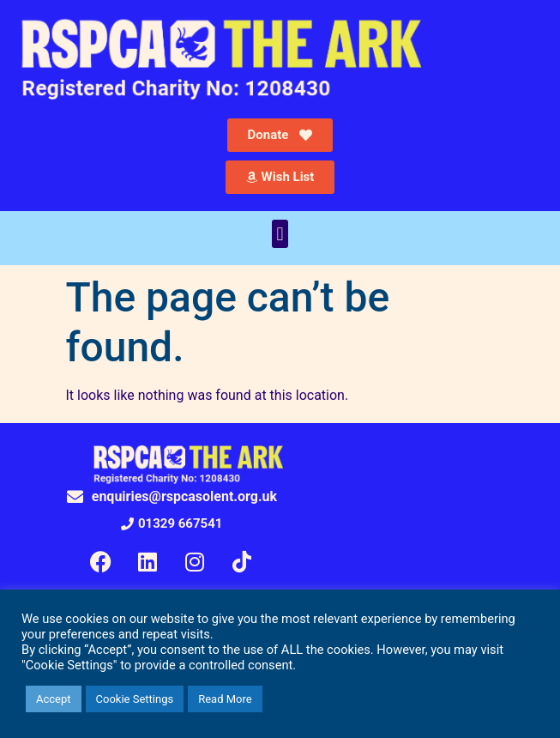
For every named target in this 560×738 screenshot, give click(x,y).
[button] (280, 234)
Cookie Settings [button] (135, 699)
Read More (225, 699)
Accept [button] (54, 699)
